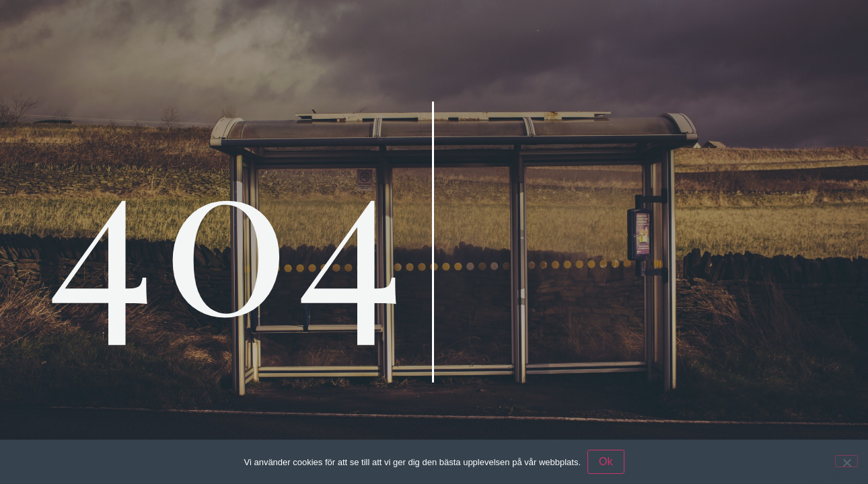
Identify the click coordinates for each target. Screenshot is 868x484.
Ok (606, 461)
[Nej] (846, 461)
